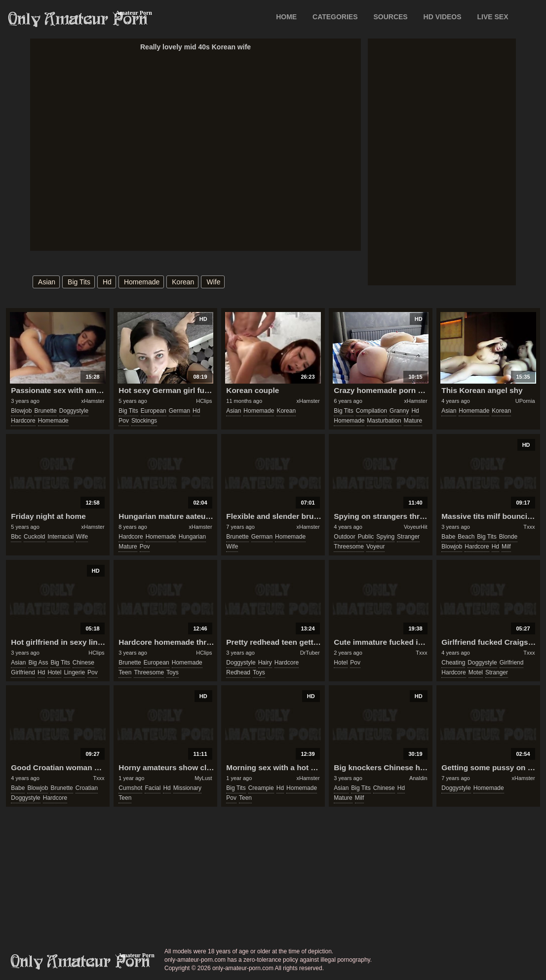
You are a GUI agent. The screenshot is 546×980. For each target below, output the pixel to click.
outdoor (344, 537)
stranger (408, 537)
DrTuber (310, 653)
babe (448, 537)
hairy (265, 663)
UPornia (525, 401)
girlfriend (23, 672)
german (179, 411)
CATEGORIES (335, 17)
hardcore (23, 421)
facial (153, 788)
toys (173, 672)
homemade (142, 282)
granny (399, 411)
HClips (204, 401)
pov (124, 421)
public (366, 537)
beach (466, 537)
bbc (16, 537)
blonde (508, 537)
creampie (261, 788)
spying (385, 537)
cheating (453, 663)
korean (183, 282)
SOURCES (390, 17)
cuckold (34, 537)
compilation (371, 411)
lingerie (74, 672)
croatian (87, 788)
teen (125, 672)
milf (506, 547)
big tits (79, 282)
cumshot (130, 788)
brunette (45, 411)
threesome (349, 547)
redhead (238, 672)
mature (413, 421)
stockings (144, 421)
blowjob (21, 411)
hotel (54, 672)
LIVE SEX (492, 17)
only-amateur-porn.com (80, 962)
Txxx (529, 527)
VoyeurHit (416, 527)
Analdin (418, 778)
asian (47, 282)
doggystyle (74, 411)
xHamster (93, 401)
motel (476, 672)
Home (286, 17)
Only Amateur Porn (78, 19)
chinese (83, 663)
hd (107, 282)
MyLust (203, 778)
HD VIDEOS (443, 17)
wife (213, 282)
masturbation (384, 421)
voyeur (375, 547)
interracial (60, 537)
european (154, 411)
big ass (38, 663)
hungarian (192, 537)
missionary (187, 788)
